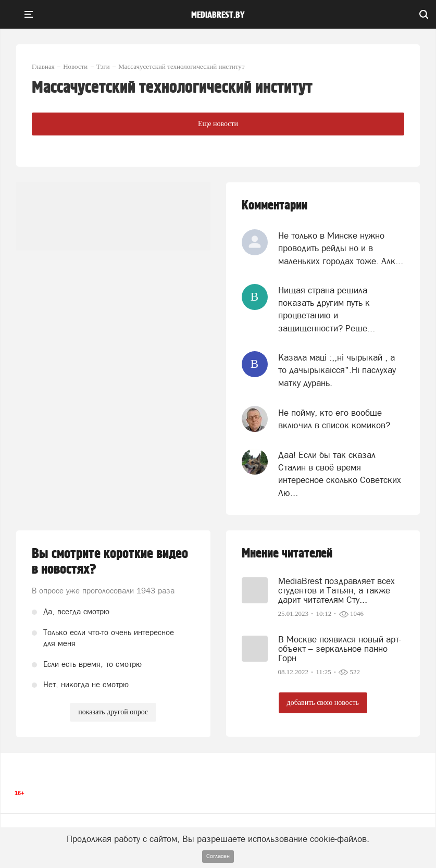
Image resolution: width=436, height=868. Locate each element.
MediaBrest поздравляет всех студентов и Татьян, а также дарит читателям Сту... (337, 590)
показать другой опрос (113, 712)
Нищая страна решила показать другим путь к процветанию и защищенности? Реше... (327, 309)
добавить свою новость (323, 703)
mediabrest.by (218, 15)
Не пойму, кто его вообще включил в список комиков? (334, 419)
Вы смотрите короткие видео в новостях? (110, 562)
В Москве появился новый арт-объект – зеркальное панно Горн (340, 649)
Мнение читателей (287, 554)
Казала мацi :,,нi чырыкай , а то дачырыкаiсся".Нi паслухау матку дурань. (337, 370)
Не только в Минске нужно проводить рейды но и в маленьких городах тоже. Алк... (341, 248)
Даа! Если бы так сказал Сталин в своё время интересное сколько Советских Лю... (340, 474)
